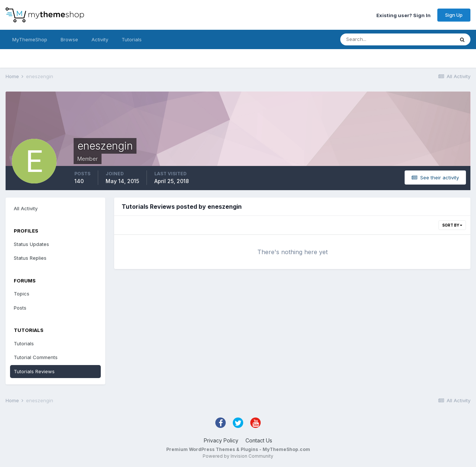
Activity (100, 39)
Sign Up (454, 15)
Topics (22, 294)
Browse (69, 39)
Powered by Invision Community (238, 456)
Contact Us (259, 440)
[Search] (373, 39)
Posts (20, 308)
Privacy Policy (221, 440)
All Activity (26, 208)
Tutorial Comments (36, 357)
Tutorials (132, 39)
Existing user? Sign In (403, 15)
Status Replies (30, 258)
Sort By (452, 225)
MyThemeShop (30, 39)
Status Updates (31, 244)
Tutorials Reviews (34, 371)
